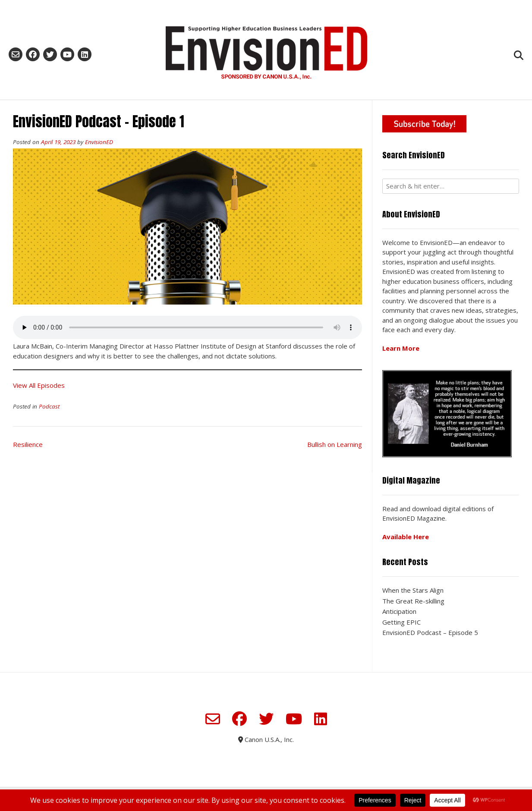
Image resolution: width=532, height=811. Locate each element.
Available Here (406, 537)
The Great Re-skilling (413, 601)
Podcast (49, 406)
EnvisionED (99, 142)
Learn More (401, 348)
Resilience (28, 444)
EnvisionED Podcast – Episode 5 (430, 632)
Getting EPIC (401, 622)
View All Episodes (39, 385)
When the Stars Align (413, 590)
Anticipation (399, 611)
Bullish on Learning (335, 444)
